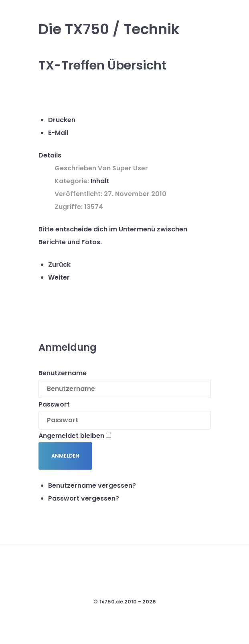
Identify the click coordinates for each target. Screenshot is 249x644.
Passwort (54, 404)
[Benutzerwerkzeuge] (51, 96)
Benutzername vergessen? (92, 486)
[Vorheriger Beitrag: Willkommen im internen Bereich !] (59, 265)
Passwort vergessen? (84, 498)
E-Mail (58, 133)
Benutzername (63, 373)
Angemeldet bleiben (71, 436)
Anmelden (65, 456)
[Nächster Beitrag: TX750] (59, 277)
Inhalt (100, 181)
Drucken (62, 120)
